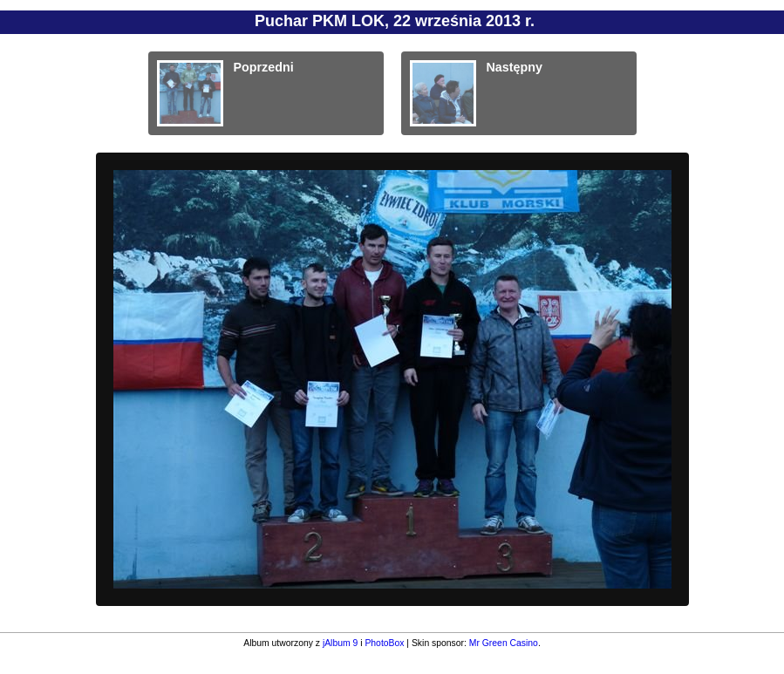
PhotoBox (384, 643)
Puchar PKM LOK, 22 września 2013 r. (395, 21)
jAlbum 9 (340, 643)
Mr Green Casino (504, 643)
